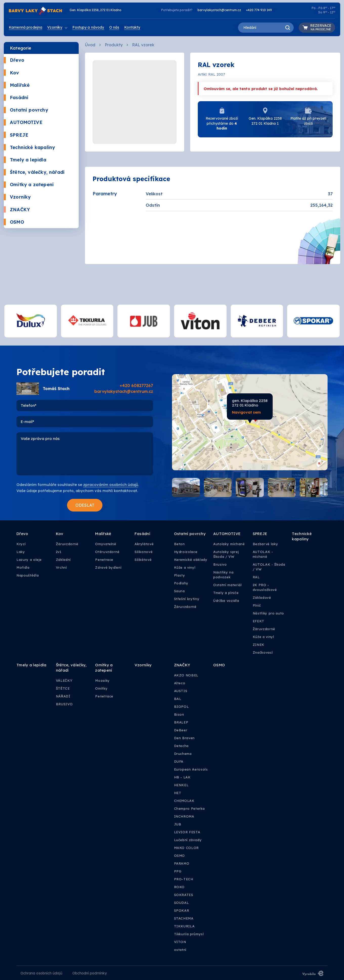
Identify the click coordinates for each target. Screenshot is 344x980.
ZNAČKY (17, 210)
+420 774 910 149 (259, 10)
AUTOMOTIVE (23, 122)
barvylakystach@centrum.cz (219, 10)
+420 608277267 (136, 386)
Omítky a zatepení (29, 185)
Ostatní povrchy (26, 110)
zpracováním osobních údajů (111, 485)
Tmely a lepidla (25, 160)
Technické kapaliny (29, 147)
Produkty (114, 45)
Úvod (90, 45)
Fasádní (16, 98)
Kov (12, 73)
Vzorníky (17, 197)
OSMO (14, 222)
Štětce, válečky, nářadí (34, 172)
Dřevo (14, 60)
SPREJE (16, 135)
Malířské (17, 85)
